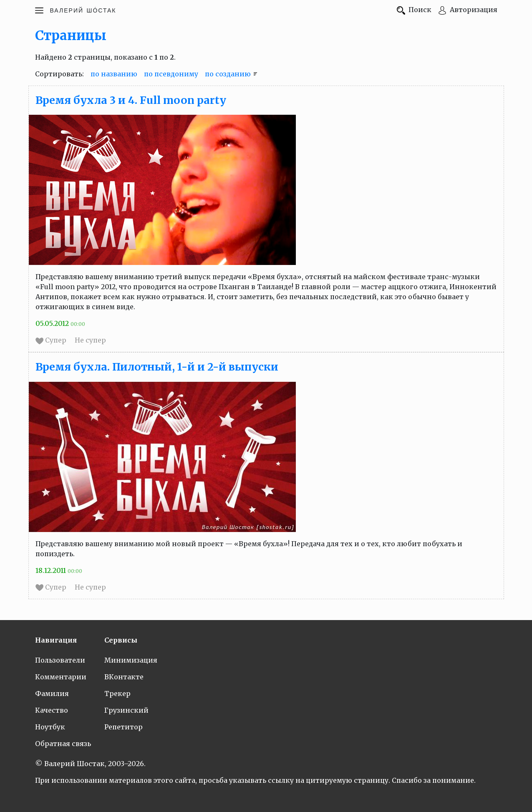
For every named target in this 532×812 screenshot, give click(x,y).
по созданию (228, 74)
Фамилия (52, 693)
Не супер (90, 340)
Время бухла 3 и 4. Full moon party (131, 100)
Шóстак (83, 10)
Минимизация (131, 660)
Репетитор (124, 727)
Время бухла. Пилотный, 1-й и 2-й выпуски (157, 367)
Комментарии (61, 677)
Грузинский (126, 710)
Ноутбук (50, 727)
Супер (52, 340)
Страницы (71, 35)
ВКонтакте (124, 677)
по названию (114, 74)
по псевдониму (171, 74)
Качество (52, 710)
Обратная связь (63, 744)
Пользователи (60, 660)
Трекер (117, 693)
